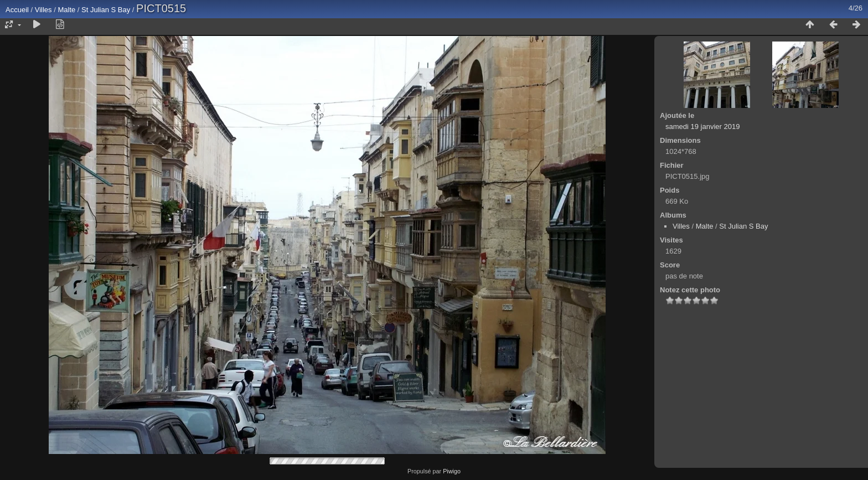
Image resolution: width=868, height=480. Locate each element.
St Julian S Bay (106, 10)
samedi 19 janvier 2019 (702, 127)
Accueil (17, 10)
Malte (66, 10)
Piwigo (452, 471)
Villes (43, 10)
